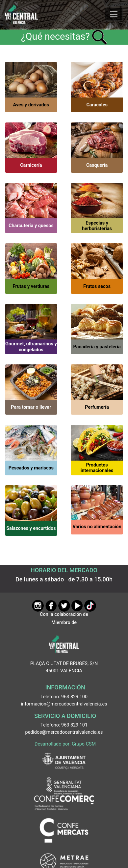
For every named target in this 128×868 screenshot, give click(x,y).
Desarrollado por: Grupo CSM (65, 744)
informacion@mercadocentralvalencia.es (64, 704)
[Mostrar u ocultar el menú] (114, 14)
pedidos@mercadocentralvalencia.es (64, 732)
